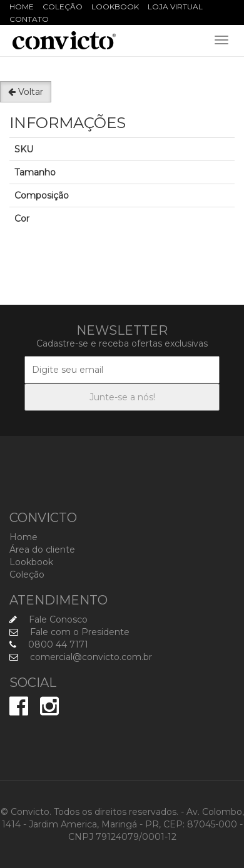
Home (22, 7)
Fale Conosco (48, 619)
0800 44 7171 (49, 644)
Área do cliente (42, 550)
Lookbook (115, 7)
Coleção (63, 7)
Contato (29, 19)
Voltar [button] (26, 92)
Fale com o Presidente (69, 632)
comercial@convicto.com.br (81, 657)
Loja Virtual (175, 7)
